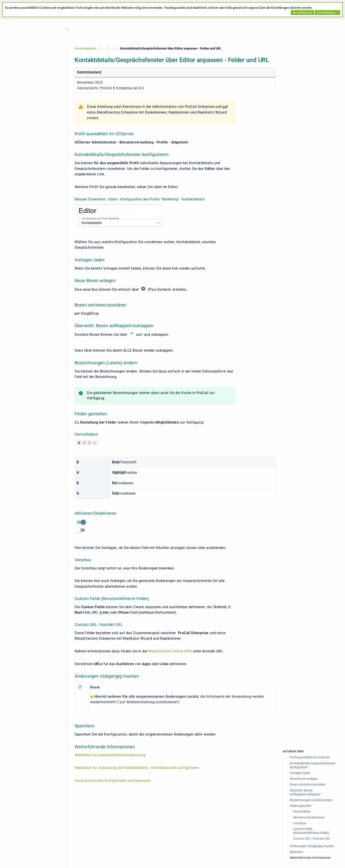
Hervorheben (302, 811)
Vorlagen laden (300, 773)
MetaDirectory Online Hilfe (170, 651)
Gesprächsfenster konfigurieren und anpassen (113, 781)
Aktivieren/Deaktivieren (309, 817)
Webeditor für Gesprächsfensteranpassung (110, 755)
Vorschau (300, 823)
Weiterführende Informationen (310, 858)
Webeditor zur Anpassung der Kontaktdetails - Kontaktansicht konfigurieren (137, 768)
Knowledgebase (85, 48)
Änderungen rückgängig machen (312, 846)
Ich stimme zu (303, 13)
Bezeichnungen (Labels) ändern (311, 800)
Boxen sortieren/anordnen (308, 784)
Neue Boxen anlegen (304, 779)
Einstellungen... (328, 13)
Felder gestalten (301, 806)
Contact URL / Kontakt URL (312, 839)
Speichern (296, 852)
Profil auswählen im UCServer (310, 757)
